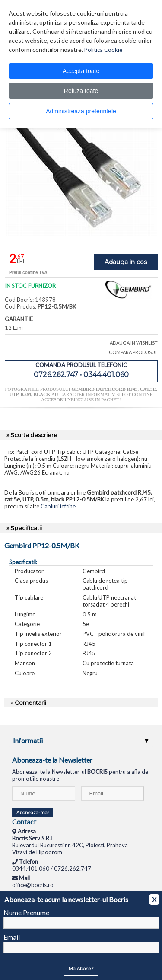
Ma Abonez (81, 969)
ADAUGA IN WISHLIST (134, 343)
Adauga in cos (126, 262)
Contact (24, 822)
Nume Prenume (26, 912)
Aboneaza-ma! (33, 812)
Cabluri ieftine (58, 506)
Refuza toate (81, 91)
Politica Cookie (103, 50)
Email (12, 937)
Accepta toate (81, 71)
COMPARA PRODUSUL (133, 352)
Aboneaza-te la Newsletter (52, 760)
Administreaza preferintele (81, 111)
